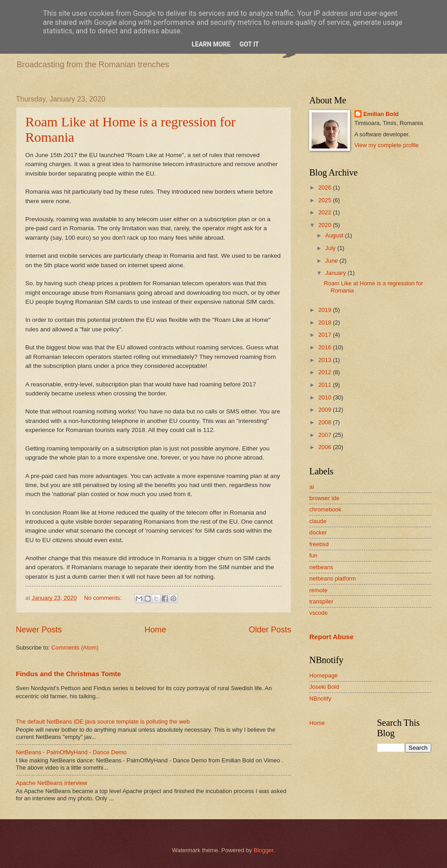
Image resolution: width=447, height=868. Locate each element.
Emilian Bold (381, 114)
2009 (326, 410)
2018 (326, 323)
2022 (326, 212)
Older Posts (270, 630)
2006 (326, 447)
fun (313, 555)
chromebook (325, 509)
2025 (326, 200)
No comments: (104, 598)
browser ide (324, 498)
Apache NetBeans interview (51, 783)
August (335, 235)
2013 (326, 360)
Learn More (211, 44)
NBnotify (320, 699)
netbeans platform (333, 578)
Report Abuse (331, 637)
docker (318, 532)
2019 (326, 310)
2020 (326, 225)
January (336, 273)
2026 (326, 188)
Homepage (324, 675)
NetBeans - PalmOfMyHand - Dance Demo (71, 752)
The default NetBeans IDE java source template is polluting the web (103, 722)
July (331, 248)
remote (318, 590)
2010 (326, 397)
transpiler (321, 601)
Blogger (264, 850)
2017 (326, 335)
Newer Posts (39, 630)
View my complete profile (387, 145)
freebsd (319, 544)
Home (155, 630)
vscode (319, 613)
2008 (326, 422)
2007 (326, 435)
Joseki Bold (324, 687)
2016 (326, 347)
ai (312, 487)
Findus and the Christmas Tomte (68, 674)
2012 (326, 372)
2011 (326, 385)
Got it (249, 44)
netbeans (321, 567)
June (332, 261)
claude (318, 521)
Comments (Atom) (75, 648)
